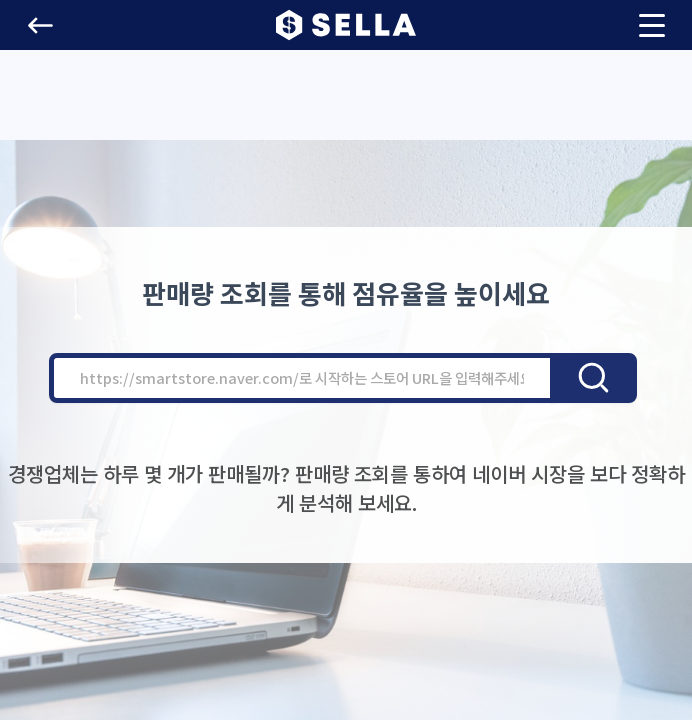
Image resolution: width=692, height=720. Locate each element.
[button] (40, 25)
